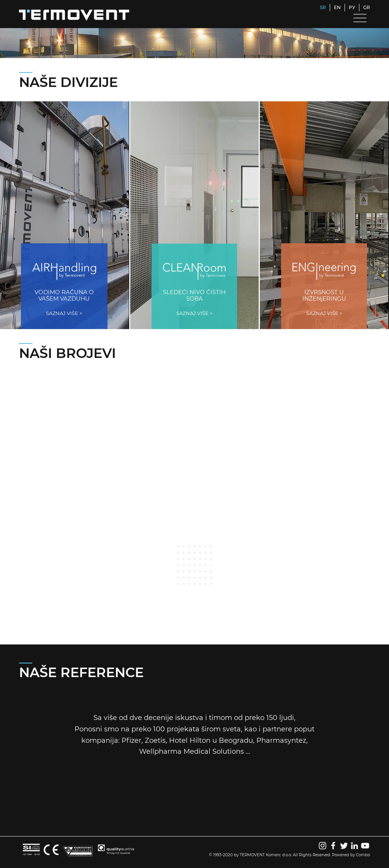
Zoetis (155, 740)
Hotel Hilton (190, 740)
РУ (352, 7)
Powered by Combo (351, 855)
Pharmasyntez (281, 740)
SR (323, 7)
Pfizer (131, 740)
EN (337, 7)
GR (367, 7)
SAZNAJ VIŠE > (64, 313)
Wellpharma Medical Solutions (191, 751)
